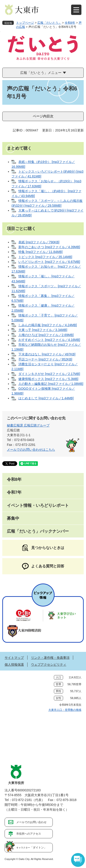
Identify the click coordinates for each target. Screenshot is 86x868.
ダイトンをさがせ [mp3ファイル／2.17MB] (49, 374)
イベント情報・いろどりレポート (38, 505)
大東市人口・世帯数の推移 (65, 710)
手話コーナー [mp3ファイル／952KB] (45, 359)
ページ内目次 (43, 116)
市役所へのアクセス (29, 834)
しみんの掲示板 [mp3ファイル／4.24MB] (48, 325)
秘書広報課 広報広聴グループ (28, 425)
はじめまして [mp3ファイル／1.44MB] (46, 398)
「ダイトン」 (31, 848)
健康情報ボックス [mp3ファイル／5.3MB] (48, 379)
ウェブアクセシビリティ (49, 665)
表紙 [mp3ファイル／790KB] (39, 242)
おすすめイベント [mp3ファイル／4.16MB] (49, 340)
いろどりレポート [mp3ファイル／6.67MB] (49, 262)
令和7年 (14, 492)
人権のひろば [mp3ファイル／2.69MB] (46, 335)
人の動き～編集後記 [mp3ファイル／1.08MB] (51, 384)
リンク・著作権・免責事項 (50, 658)
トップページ (25, 23)
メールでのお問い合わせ (31, 822)
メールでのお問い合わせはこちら (31, 450)
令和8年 (70, 23)
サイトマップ (14, 658)
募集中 (13, 518)
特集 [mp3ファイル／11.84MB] (40, 252)
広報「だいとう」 (49, 23)
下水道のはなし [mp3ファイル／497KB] (47, 354)
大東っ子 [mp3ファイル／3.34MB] (43, 330)
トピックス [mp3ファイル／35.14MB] (45, 257)
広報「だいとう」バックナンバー (38, 531)
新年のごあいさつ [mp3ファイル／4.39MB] (49, 247)
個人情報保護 (14, 665)
